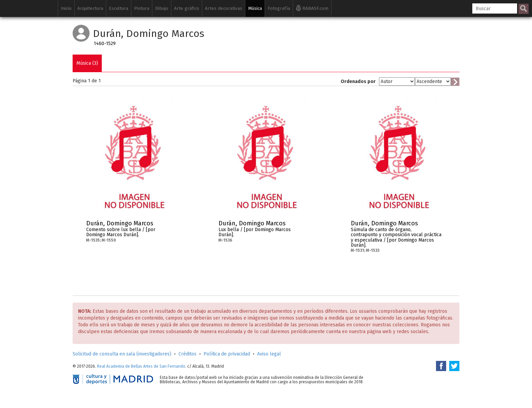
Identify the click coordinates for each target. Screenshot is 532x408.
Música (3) (87, 63)
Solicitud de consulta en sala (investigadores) (122, 354)
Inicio (66, 8)
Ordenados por (358, 81)
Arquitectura (90, 8)
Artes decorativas (224, 8)
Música (255, 8)
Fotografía (279, 8)
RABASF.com (312, 8)
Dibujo (162, 8)
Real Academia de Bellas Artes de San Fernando (141, 366)
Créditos (187, 354)
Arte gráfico (187, 8)
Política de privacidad (227, 354)
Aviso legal (269, 354)
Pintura (142, 8)
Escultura (119, 8)
